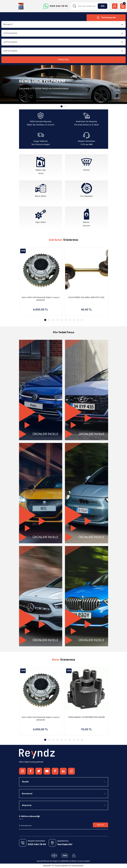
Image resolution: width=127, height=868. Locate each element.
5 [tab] (62, 320)
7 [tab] (70, 320)
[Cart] (123, 6)
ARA (103, 6)
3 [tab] (53, 320)
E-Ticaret (57, 866)
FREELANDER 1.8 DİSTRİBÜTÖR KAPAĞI (86, 717)
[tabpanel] (63, 85)
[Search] (90, 6)
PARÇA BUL (64, 60)
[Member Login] (115, 6)
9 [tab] (78, 320)
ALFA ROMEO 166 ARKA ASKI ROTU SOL (86, 297)
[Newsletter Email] (64, 826)
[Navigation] (106, 18)
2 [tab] (66, 106)
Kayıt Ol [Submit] (100, 825)
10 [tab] (82, 320)
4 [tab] (57, 320)
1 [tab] (62, 106)
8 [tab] (74, 320)
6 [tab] (66, 320)
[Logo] (21, 6)
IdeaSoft (47, 866)
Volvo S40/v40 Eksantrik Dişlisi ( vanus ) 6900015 (41, 299)
